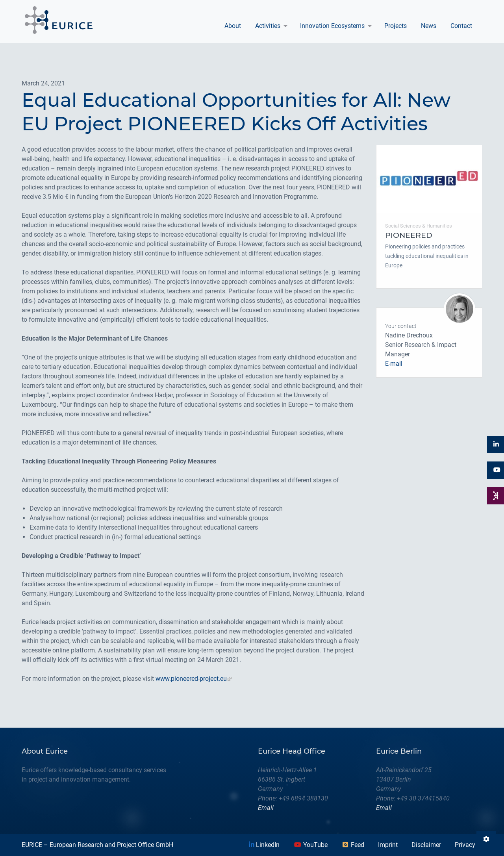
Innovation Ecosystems (332, 26)
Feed (353, 845)
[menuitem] (233, 26)
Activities (268, 26)
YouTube (311, 845)
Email (266, 808)
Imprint (388, 845)
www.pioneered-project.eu (191, 679)
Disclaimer (426, 845)
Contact (461, 26)
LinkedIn (264, 845)
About (233, 26)
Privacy (465, 845)
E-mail (394, 364)
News (429, 26)
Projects (396, 26)
